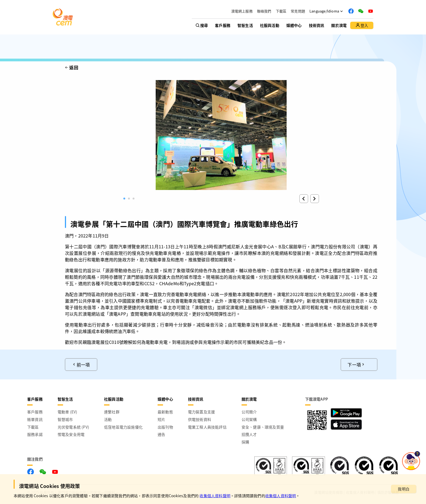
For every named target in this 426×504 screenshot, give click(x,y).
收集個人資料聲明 (215, 496)
